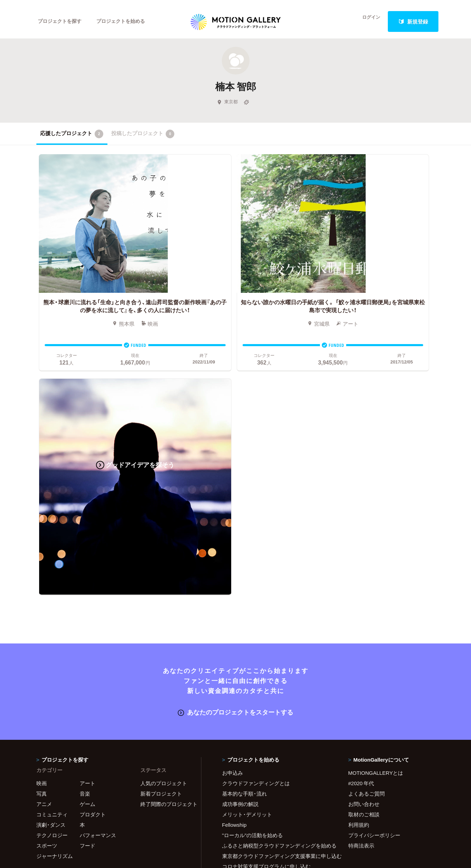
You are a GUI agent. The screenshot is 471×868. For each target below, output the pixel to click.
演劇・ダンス (51, 558)
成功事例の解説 (240, 537)
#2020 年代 (361, 516)
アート (88, 516)
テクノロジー (52, 568)
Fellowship (234, 558)
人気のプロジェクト (164, 516)
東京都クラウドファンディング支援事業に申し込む (277, 589)
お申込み (233, 506)
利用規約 (359, 558)
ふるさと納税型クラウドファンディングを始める (277, 579)
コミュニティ (52, 547)
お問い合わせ (364, 537)
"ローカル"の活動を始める (253, 568)
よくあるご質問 (367, 527)
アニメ (44, 537)
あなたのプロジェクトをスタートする (235, 446)
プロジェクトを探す (62, 21)
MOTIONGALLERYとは (376, 506)
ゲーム (88, 537)
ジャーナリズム (55, 589)
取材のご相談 (364, 547)
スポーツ (47, 579)
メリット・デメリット (247, 547)
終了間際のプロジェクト (166, 537)
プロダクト (93, 547)
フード (88, 579)
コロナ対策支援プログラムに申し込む (266, 599)
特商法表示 (361, 579)
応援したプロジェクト (72, 138)
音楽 (85, 527)
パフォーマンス (98, 568)
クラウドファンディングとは (256, 516)
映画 (42, 516)
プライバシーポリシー (374, 568)
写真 (42, 527)
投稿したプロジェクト (143, 138)
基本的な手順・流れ (245, 527)
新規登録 (413, 21)
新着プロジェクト (161, 527)
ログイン (367, 21)
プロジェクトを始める (127, 21)
